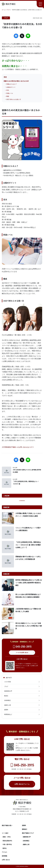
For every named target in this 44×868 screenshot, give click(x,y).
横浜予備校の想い (7, 825)
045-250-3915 (24, 646)
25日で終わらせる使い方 (14, 99)
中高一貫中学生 (7, 844)
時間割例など (22, 714)
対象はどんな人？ (12, 84)
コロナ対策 (22, 682)
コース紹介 (5, 833)
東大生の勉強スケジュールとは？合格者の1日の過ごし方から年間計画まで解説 (29, 626)
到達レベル (10, 93)
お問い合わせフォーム (22, 784)
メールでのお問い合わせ (22, 653)
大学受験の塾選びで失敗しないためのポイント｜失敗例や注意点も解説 (28, 515)
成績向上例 (22, 705)
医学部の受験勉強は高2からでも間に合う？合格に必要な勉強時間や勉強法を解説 (29, 583)
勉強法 (22, 696)
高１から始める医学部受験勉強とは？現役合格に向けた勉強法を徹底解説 (28, 596)
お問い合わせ (6, 860)
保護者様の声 (22, 691)
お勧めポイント (11, 87)
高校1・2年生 (7, 837)
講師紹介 (25, 829)
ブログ (8, 10)
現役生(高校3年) (7, 841)
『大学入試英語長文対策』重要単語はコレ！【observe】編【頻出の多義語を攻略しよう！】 (28, 545)
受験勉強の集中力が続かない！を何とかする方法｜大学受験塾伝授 (28, 558)
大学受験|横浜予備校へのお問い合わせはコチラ (18, 447)
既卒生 (5, 848)
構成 (8, 96)
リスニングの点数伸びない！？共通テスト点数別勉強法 (28, 529)
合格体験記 (22, 700)
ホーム (4, 10)
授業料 (22, 710)
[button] (40, 4)
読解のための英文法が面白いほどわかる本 (16, 81)
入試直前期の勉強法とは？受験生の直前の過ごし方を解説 (28, 610)
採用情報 (4, 856)
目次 (8, 90)
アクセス (4, 852)
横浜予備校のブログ (28, 833)
